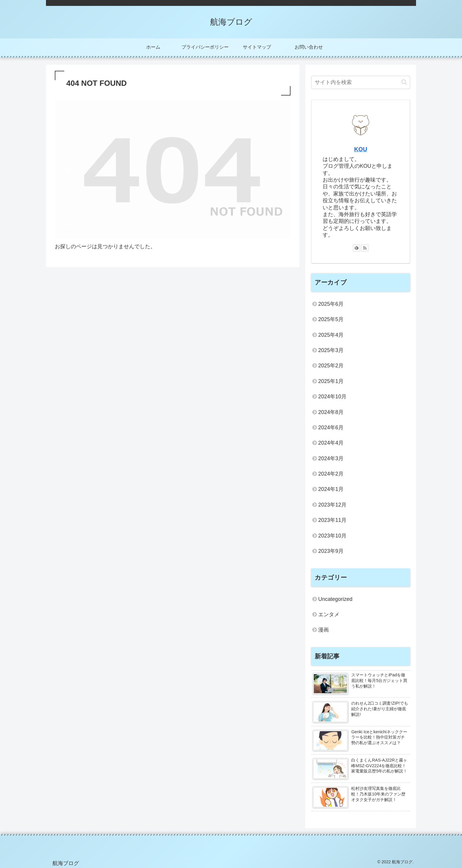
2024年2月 (331, 474)
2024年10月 (332, 397)
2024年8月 (331, 412)
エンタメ (329, 614)
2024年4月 (331, 443)
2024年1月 (331, 489)
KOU (361, 149)
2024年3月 (331, 458)
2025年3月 (331, 350)
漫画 (324, 630)
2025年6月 (331, 304)
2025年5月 (331, 319)
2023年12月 (332, 505)
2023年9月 (331, 551)
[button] (404, 82)
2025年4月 (331, 335)
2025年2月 (331, 366)
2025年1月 (331, 381)
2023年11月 (332, 520)
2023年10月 (332, 536)
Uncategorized (335, 599)
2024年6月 (331, 428)
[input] (361, 82)
